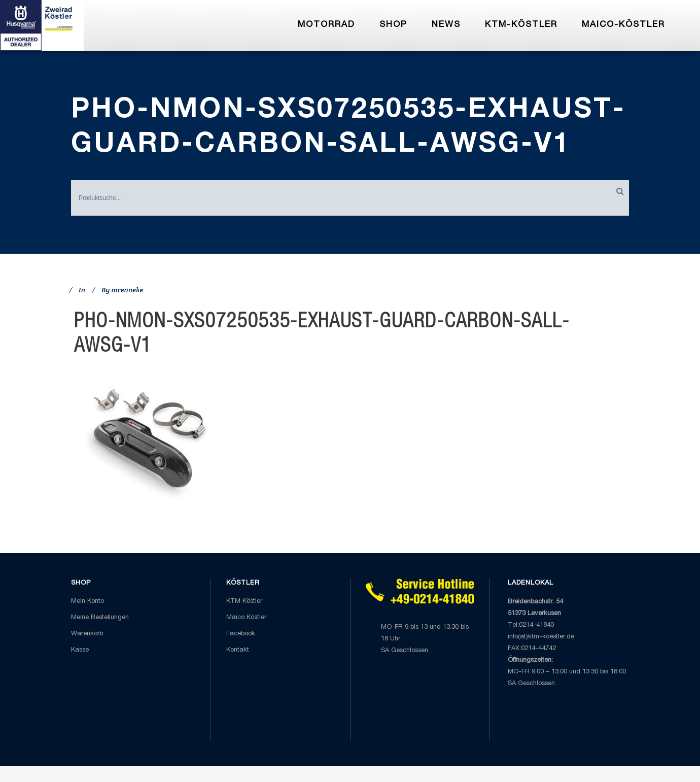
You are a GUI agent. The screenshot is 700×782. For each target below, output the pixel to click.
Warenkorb (87, 634)
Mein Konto (87, 602)
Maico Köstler (246, 618)
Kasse (80, 650)
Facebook (241, 634)
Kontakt (238, 650)
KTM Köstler (244, 602)
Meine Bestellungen (100, 618)
